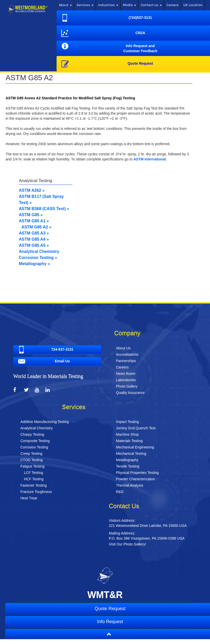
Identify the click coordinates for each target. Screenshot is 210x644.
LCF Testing (33, 473)
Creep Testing (31, 454)
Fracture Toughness (36, 492)
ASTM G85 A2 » (36, 227)
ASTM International (150, 159)
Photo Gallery (127, 386)
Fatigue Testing (32, 466)
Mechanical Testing (131, 454)
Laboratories (126, 380)
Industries (108, 5)
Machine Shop (127, 434)
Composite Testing (35, 441)
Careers (173, 5)
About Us (123, 348)
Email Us (43, 361)
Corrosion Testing (34, 447)
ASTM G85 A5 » (34, 245)
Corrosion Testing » (38, 258)
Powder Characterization (135, 479)
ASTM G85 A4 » (34, 239)
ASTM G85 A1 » (34, 221)
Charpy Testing (32, 434)
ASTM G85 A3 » (34, 233)
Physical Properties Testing (137, 473)
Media (130, 5)
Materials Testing (129, 441)
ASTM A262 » (32, 190)
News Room (126, 374)
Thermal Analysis (130, 485)
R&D (120, 492)
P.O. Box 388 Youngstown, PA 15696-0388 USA (147, 538)
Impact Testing (127, 422)
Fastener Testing (34, 485)
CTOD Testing (31, 460)
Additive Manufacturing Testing (45, 422)
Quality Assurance (130, 393)
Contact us (151, 5)
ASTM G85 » (31, 215)
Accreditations (127, 354)
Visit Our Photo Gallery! (127, 544)
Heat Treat (29, 498)
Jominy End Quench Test (136, 428)
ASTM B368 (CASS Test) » (44, 209)
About (65, 5)
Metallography (127, 460)
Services (85, 5)
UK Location (193, 5)
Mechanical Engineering (135, 447)
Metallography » (34, 264)
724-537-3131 (45, 350)
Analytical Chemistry (39, 251)
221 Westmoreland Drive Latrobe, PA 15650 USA (148, 526)
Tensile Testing (128, 466)
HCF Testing (34, 479)
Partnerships (126, 361)
